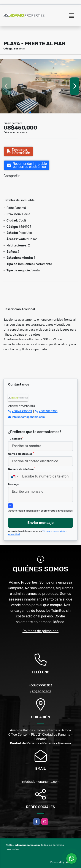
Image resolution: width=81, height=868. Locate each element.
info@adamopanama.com (28, 417)
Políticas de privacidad (40, 631)
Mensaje (14, 484)
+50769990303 (22, 411)
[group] (40, 86)
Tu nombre (16, 439)
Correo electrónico (21, 454)
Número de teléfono (22, 469)
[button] (30, 112)
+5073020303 (48, 411)
